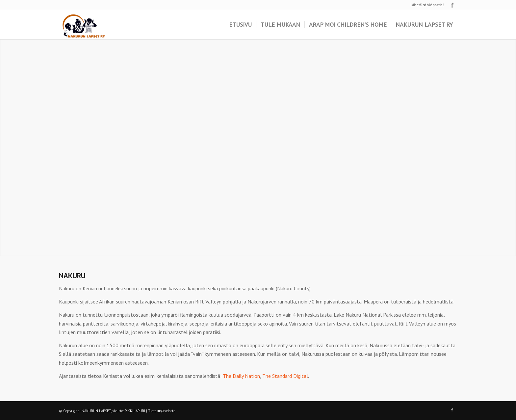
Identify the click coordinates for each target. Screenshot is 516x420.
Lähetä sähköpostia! (427, 5)
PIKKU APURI (135, 411)
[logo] (83, 25)
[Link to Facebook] (452, 5)
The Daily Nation (241, 376)
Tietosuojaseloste (162, 411)
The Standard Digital (285, 376)
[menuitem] (240, 25)
